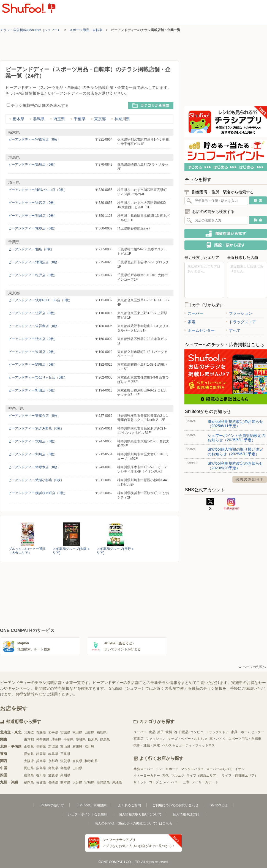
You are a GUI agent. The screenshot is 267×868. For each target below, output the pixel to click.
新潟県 (53, 747)
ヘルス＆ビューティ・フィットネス (189, 745)
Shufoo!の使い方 (52, 805)
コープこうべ (159, 782)
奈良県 (77, 761)
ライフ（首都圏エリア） (240, 776)
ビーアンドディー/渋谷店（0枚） (33, 339)
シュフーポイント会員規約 (88, 814)
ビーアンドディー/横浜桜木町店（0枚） (38, 493)
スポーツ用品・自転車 (86, 30)
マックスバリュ (192, 769)
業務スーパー (143, 769)
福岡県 (29, 782)
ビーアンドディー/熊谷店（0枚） (33, 228)
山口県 (77, 768)
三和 (186, 782)
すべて (233, 330)
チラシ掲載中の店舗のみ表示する (38, 105)
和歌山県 (91, 761)
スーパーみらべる (219, 769)
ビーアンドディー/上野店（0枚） (33, 313)
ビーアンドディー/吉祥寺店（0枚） (34, 326)
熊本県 (65, 782)
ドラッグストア (241, 322)
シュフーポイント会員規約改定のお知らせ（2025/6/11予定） (236, 438)
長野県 (41, 747)
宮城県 (65, 732)
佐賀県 (41, 782)
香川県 (41, 775)
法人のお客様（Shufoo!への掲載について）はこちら (133, 823)
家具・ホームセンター (247, 732)
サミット (140, 782)
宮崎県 (89, 782)
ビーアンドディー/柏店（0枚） (31, 249)
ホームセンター (200, 330)
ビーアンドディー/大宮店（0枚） (33, 203)
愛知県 (29, 754)
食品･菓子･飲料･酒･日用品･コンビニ (176, 732)
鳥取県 (53, 768)
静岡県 (41, 754)
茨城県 (81, 740)
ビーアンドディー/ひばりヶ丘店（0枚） (38, 377)
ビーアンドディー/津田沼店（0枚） (34, 262)
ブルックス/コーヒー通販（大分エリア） (27, 551)
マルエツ (178, 776)
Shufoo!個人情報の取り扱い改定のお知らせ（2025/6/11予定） (235, 451)
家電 (190, 322)
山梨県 (29, 747)
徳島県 (29, 775)
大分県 (77, 782)
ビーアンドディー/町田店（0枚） (33, 390)
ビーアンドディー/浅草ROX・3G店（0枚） (40, 300)
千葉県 (78, 119)
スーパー (194, 313)
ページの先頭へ (252, 667)
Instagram (231, 504)
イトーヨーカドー (147, 776)
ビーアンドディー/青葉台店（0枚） (34, 416)
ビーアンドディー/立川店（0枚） (33, 352)
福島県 (102, 732)
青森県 (41, 732)
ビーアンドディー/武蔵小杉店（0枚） (36, 480)
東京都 (98, 119)
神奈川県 (120, 119)
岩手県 (53, 732)
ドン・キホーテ (167, 769)
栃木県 (17, 119)
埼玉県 (57, 119)
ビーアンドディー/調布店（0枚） (33, 365)
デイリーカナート (205, 782)
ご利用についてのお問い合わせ (175, 805)
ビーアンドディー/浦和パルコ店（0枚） (38, 190)
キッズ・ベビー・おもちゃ (187, 739)
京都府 (53, 761)
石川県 (77, 747)
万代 (165, 776)
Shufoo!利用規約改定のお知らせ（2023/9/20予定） (235, 466)
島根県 (65, 768)
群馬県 (37, 119)
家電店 (138, 739)
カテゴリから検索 (151, 105)
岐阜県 (53, 754)
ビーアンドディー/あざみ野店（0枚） (36, 428)
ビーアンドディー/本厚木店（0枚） (34, 467)
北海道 (29, 732)
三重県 (65, 754)
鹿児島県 (103, 782)
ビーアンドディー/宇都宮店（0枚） (34, 139)
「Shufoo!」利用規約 (91, 805)
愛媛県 (53, 775)
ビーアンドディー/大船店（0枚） (33, 441)
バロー (176, 782)
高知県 (65, 775)
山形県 (89, 732)
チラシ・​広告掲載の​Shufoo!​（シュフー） (30, 30)
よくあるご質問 (129, 805)
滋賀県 (65, 761)
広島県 (41, 768)
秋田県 (77, 732)
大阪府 (29, 761)
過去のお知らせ (250, 479)
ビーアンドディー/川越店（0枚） (33, 216)
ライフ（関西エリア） (203, 776)
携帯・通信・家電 (147, 745)
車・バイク (218, 739)
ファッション (239, 313)
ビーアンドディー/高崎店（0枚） (33, 165)
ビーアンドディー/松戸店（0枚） (33, 275)
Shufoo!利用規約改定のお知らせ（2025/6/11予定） (235, 424)
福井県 (89, 747)
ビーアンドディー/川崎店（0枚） (33, 454)
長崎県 (53, 782)
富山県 (65, 747)
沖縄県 (117, 782)
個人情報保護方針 (186, 814)
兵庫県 (41, 761)
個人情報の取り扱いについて (140, 814)
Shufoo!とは (219, 805)
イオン (240, 769)
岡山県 (29, 768)
